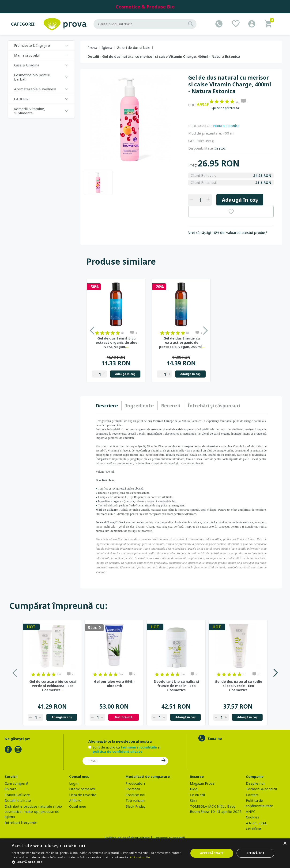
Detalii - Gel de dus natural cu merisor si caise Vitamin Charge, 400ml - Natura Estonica (164, 56)
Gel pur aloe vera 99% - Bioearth (115, 683)
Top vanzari (135, 800)
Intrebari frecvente (21, 822)
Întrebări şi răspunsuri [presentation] (214, 406)
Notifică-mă (124, 717)
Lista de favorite (83, 795)
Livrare (11, 789)
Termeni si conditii (169, 838)
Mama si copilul (27, 55)
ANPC (251, 811)
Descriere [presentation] (107, 406)
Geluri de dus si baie (134, 47)
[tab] (109, 406)
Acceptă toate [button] (212, 853)
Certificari (254, 829)
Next (275, 673)
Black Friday (136, 806)
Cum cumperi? (17, 783)
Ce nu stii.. (198, 795)
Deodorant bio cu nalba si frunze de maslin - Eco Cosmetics (176, 686)
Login (74, 783)
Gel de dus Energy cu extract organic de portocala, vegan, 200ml (182, 342)
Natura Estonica (226, 126)
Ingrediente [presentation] (139, 406)
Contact (252, 795)
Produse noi (135, 795)
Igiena (107, 47)
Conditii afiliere (17, 795)
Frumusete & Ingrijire (32, 45)
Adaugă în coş (240, 200)
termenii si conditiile (139, 747)
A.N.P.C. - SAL (256, 823)
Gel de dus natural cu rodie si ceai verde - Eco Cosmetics (238, 686)
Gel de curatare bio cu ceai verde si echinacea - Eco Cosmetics (53, 686)
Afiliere (75, 800)
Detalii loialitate (18, 800)
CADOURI (22, 99)
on (212, 101)
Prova (92, 47)
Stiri (193, 800)
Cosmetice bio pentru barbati (32, 77)
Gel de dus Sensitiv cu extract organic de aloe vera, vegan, (117, 342)
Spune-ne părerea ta (225, 108)
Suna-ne (215, 738)
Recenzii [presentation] (171, 406)
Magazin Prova (202, 783)
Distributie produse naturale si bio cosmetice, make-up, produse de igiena (33, 812)
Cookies (252, 817)
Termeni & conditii (261, 789)
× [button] (285, 843)
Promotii (133, 789)
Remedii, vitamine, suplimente (30, 111)
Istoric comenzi (82, 789)
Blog (194, 789)
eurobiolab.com (155, 455)
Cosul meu (78, 806)
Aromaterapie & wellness (35, 89)
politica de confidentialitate (117, 751)
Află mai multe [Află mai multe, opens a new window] (140, 857)
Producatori (135, 783)
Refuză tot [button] (255, 853)
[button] (98, 862)
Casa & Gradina (27, 65)
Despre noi (255, 783)
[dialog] (145, 853)
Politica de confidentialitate (127, 838)
